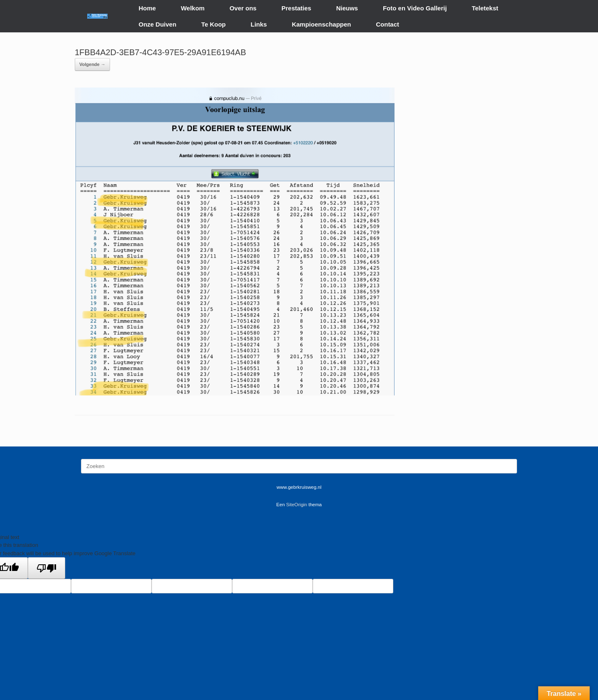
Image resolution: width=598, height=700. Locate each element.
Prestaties (297, 8)
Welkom (192, 8)
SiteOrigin (297, 505)
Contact (387, 24)
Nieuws (347, 8)
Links (259, 24)
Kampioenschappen (322, 24)
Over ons (243, 8)
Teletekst (485, 8)
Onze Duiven (158, 24)
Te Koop (214, 24)
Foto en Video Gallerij (415, 8)
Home (147, 8)
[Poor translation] (47, 568)
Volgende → (92, 64)
